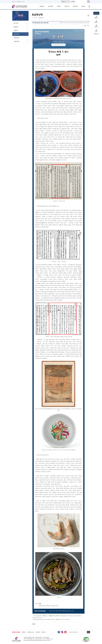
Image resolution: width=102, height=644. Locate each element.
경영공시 (24, 632)
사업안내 (42, 6)
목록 (34, 624)
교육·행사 (50, 6)
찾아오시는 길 (31, 632)
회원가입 (19, 2)
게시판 (59, 6)
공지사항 (16, 23)
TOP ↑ (96, 34)
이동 (89, 632)
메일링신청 (16, 38)
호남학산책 (16, 34)
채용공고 (96, 22)
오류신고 (43, 632)
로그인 (14, 2)
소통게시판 (16, 41)
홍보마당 (16, 27)
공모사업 (96, 27)
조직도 (96, 31)
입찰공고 (96, 18)
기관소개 (67, 6)
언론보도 (16, 30)
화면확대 (66, 2)
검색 (88, 2)
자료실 (83, 6)
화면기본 (68, 2)
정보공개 (75, 6)
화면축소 (69, 2)
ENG (23, 2)
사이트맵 (38, 632)
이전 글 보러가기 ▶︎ (79, 31)
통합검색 (73, 2)
